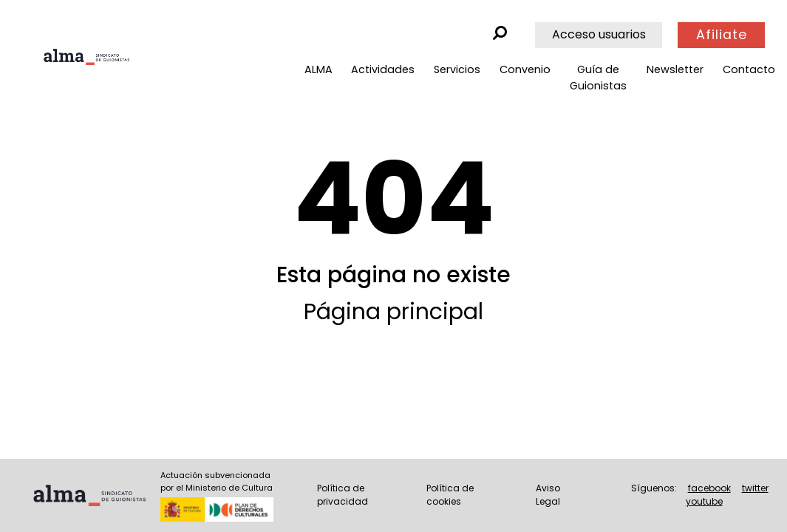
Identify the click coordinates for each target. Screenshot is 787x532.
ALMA (318, 69)
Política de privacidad (343, 495)
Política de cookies (450, 495)
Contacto (749, 69)
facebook (709, 488)
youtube (704, 501)
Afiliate (722, 35)
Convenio (525, 69)
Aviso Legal (548, 495)
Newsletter (675, 69)
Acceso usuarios (599, 34)
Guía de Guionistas (598, 78)
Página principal (393, 312)
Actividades (383, 69)
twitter (755, 488)
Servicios (457, 69)
